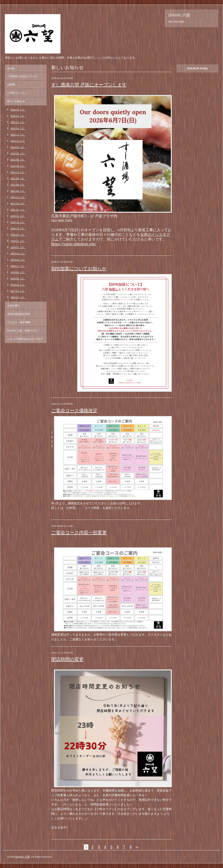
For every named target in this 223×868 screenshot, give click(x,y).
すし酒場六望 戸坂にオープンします (89, 85)
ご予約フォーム (16, 93)
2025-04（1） (18, 128)
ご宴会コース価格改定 (74, 410)
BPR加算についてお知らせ (79, 268)
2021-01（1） (18, 210)
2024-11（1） (18, 141)
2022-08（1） (18, 160)
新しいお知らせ (16, 101)
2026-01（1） (18, 116)
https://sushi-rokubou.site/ (74, 244)
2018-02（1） (18, 285)
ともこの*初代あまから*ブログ (25, 339)
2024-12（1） (18, 135)
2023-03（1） (18, 153)
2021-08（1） (18, 185)
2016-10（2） (18, 297)
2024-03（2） (18, 147)
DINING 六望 (22, 857)
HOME (11, 68)
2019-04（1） (18, 253)
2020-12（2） (18, 216)
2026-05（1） (18, 110)
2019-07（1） (18, 247)
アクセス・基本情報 (19, 322)
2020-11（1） (18, 222)
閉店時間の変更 (67, 659)
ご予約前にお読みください (22, 76)
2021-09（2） (18, 178)
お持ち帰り (14, 306)
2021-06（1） (18, 191)
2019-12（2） (18, 241)
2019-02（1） (18, 260)
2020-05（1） (18, 235)
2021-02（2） (18, 203)
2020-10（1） (18, 228)
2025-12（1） (18, 122)
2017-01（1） (18, 291)
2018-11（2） (18, 266)
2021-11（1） (18, 172)
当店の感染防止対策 (19, 314)
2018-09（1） (18, 272)
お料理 (11, 85)
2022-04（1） (18, 166)
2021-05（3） (18, 197)
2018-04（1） (18, 278)
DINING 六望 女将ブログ (22, 331)
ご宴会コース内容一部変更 (79, 533)
